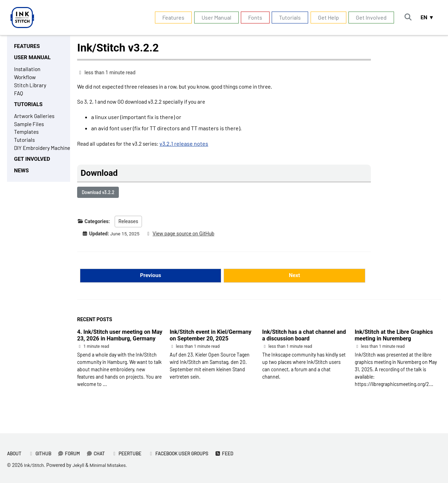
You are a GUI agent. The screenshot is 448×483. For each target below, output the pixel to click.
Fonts (253, 17)
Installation (28, 70)
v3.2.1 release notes (190, 145)
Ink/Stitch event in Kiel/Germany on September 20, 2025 (211, 339)
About (15, 453)
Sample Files (30, 128)
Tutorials (288, 17)
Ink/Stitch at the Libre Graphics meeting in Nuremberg (394, 339)
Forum (71, 453)
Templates (27, 136)
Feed (232, 453)
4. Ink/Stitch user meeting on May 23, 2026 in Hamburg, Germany (120, 339)
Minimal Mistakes (110, 465)
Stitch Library (30, 87)
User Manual (214, 17)
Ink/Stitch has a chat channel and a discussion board (304, 339)
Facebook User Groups (184, 453)
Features (171, 17)
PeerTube (130, 453)
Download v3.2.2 (98, 195)
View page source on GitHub (185, 237)
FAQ (19, 95)
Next (294, 279)
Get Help (326, 17)
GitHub (41, 453)
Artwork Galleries (35, 119)
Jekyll (79, 465)
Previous (151, 279)
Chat (99, 453)
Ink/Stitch (35, 465)
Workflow (26, 79)
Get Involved (369, 17)
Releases (128, 225)
